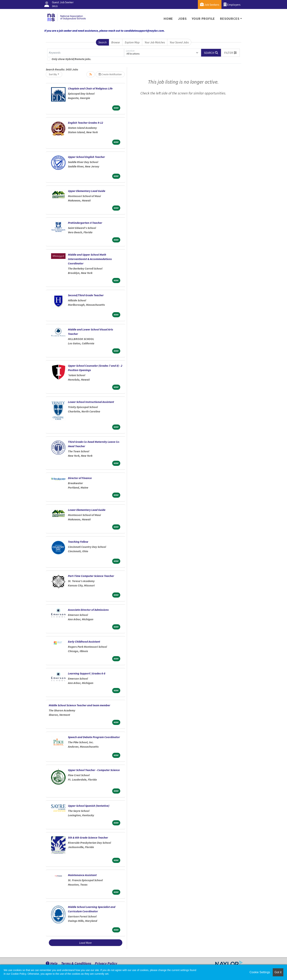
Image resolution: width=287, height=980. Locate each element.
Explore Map (132, 42)
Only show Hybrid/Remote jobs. (71, 59)
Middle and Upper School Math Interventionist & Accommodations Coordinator (90, 259)
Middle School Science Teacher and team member (79, 705)
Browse (116, 42)
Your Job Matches (155, 42)
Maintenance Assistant (82, 875)
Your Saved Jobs (179, 42)
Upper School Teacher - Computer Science (94, 770)
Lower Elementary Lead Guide (87, 510)
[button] (230, 53)
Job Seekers (210, 4)
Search (102, 42)
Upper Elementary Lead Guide (87, 191)
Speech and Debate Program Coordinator (94, 737)
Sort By (53, 74)
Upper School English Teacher (86, 157)
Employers (232, 4)
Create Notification (110, 74)
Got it (278, 972)
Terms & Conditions (76, 963)
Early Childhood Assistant (84, 642)
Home (168, 19)
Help (52, 963)
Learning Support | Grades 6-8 (87, 673)
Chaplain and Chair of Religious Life (90, 88)
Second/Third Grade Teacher (86, 295)
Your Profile (203, 19)
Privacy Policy (106, 963)
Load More (85, 943)
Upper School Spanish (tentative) (89, 806)
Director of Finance (80, 478)
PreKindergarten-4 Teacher (85, 223)
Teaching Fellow (78, 542)
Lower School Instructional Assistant (91, 402)
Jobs (182, 19)
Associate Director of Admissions (88, 610)
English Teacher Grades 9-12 (85, 123)
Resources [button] (230, 19)
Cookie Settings (260, 972)
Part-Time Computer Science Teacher (91, 576)
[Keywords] (86, 53)
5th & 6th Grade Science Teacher (88, 837)
